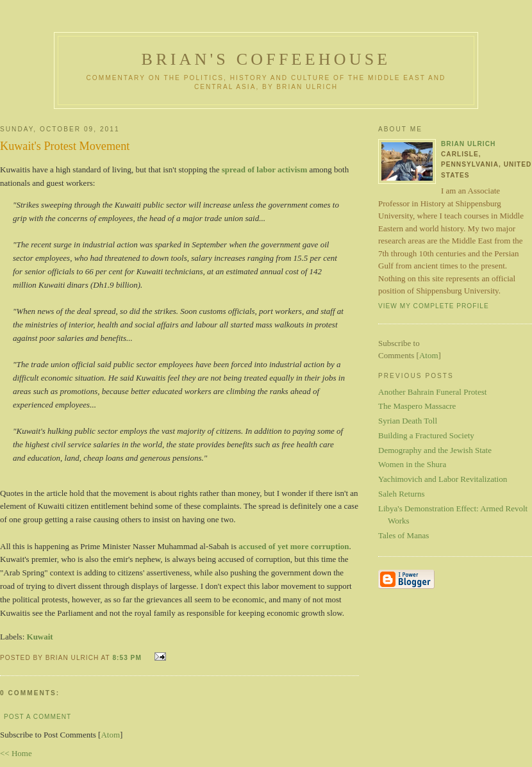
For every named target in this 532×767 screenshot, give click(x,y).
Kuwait (40, 637)
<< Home (16, 753)
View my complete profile (434, 306)
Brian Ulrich (468, 144)
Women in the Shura (412, 464)
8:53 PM (128, 658)
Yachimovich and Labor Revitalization (443, 479)
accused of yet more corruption (294, 546)
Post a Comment (37, 717)
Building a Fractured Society (426, 435)
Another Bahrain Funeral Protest (432, 392)
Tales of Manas (403, 535)
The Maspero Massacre (417, 406)
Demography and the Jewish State (435, 450)
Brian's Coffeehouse (266, 59)
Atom (110, 735)
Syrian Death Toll (408, 421)
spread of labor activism (265, 169)
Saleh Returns (402, 494)
